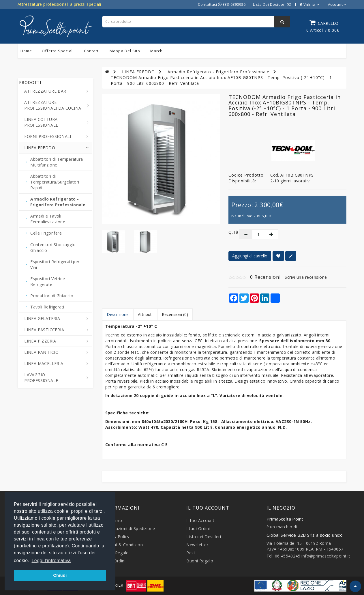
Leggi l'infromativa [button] (51, 561)
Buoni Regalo (116, 553)
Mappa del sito (125, 51)
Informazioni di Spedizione (129, 528)
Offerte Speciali (58, 51)
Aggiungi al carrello (250, 256)
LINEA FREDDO (138, 72)
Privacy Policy (116, 537)
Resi (191, 553)
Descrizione (118, 314)
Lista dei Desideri (204, 537)
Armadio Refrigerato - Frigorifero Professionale (218, 72)
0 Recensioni (265, 277)
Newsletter (197, 545)
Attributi (145, 314)
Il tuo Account (200, 520)
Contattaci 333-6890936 (222, 4)
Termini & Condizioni (123, 545)
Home (26, 51)
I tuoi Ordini (198, 528)
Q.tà (229, 232)
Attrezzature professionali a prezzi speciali (59, 4)
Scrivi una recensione (306, 277)
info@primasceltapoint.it (326, 556)
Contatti (92, 51)
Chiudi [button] (60, 575)
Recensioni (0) (175, 314)
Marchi (157, 51)
